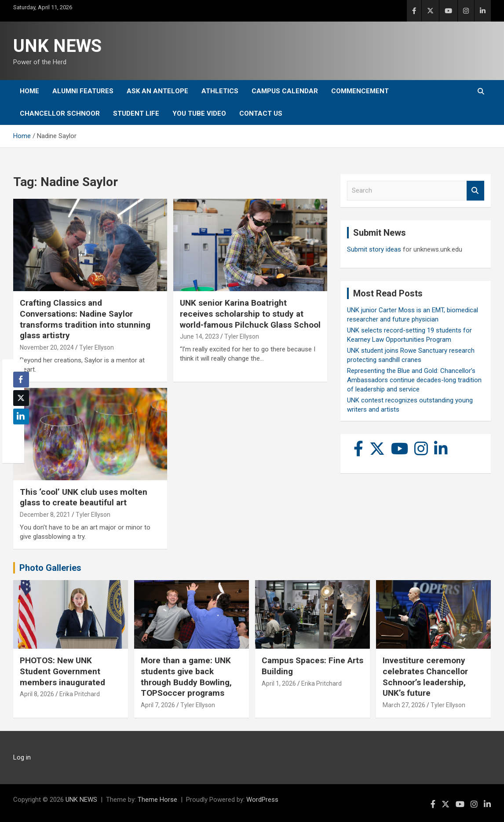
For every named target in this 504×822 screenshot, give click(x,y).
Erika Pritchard (80, 694)
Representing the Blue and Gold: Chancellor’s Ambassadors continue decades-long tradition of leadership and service (414, 380)
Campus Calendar (285, 91)
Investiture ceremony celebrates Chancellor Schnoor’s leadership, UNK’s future (425, 677)
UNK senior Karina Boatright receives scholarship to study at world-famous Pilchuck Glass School (250, 314)
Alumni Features (83, 91)
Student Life (136, 113)
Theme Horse (157, 800)
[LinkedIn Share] (21, 416)
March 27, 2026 (404, 705)
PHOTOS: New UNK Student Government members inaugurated (62, 671)
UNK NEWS (57, 46)
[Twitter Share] (21, 398)
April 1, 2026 (279, 683)
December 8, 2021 (45, 515)
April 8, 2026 (37, 694)
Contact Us (261, 113)
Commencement (360, 91)
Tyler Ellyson (97, 347)
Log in (22, 757)
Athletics (220, 91)
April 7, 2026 (158, 705)
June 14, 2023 (199, 336)
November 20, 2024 (47, 347)
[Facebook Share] (21, 380)
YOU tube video (199, 113)
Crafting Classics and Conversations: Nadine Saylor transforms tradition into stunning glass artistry (85, 319)
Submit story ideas (374, 249)
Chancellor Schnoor (60, 113)
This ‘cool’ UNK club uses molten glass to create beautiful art (84, 497)
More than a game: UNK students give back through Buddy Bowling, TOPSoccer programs (186, 677)
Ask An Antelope (157, 91)
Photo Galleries (50, 568)
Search (475, 191)
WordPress (262, 800)
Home (29, 91)
